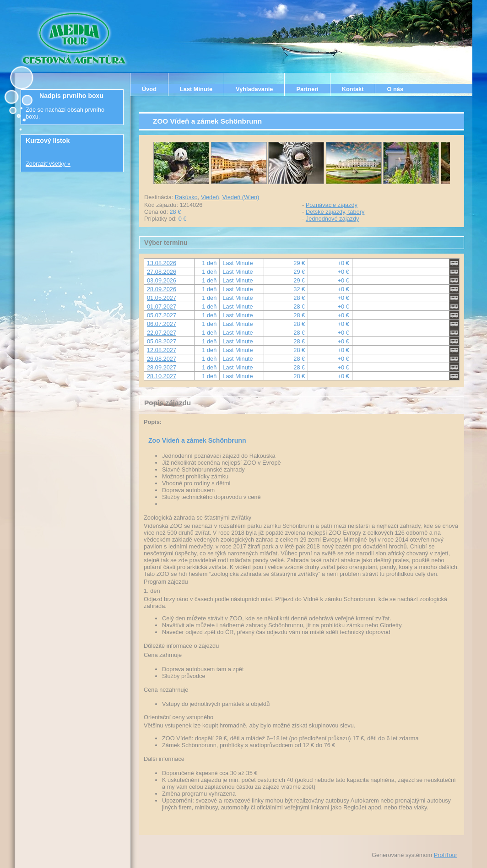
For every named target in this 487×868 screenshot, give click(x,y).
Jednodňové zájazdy (333, 219)
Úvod (149, 89)
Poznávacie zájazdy (332, 205)
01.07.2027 (162, 307)
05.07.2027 (162, 315)
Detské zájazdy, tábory (335, 212)
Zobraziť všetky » (48, 164)
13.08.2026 (162, 263)
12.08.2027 (162, 350)
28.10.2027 (162, 376)
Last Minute (196, 89)
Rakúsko (186, 197)
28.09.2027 (162, 367)
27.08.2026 (162, 272)
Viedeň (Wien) (241, 197)
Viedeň (210, 197)
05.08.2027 (162, 341)
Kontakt (353, 89)
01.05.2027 (162, 298)
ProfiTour (446, 855)
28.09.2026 (162, 289)
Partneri (307, 89)
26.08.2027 (162, 359)
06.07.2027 (162, 324)
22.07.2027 (162, 333)
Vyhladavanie (254, 89)
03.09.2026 (162, 280)
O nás (395, 89)
